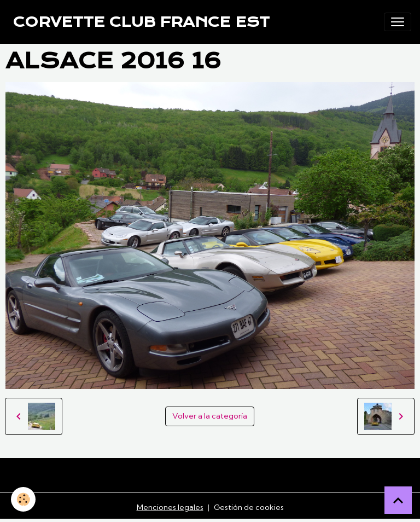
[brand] (141, 22)
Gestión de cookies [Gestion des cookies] (249, 507)
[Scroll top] (398, 500)
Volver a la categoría (210, 416)
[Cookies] (23, 499)
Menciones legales (170, 507)
